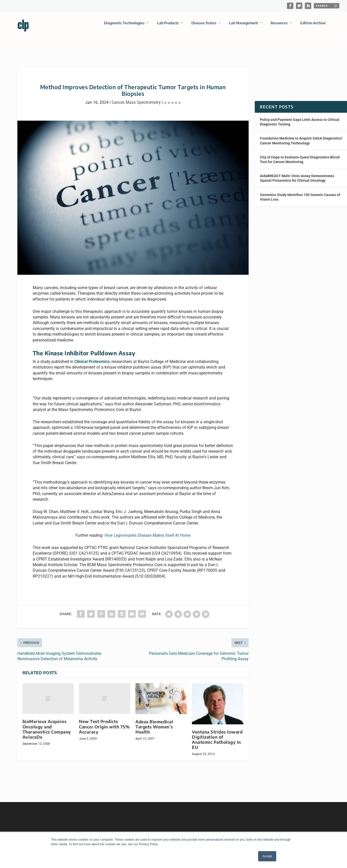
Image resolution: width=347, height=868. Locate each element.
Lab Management (244, 26)
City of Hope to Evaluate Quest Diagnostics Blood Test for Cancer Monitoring (300, 155)
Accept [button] (267, 856)
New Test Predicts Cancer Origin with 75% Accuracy (104, 722)
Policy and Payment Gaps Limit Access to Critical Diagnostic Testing (300, 117)
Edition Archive (313, 26)
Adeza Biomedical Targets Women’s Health (154, 722)
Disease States (204, 26)
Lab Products (168, 26)
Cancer (118, 98)
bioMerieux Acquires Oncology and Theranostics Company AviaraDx (47, 724)
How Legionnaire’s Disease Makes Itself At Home (148, 531)
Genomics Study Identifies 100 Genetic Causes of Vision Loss (300, 192)
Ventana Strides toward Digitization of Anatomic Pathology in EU (217, 735)
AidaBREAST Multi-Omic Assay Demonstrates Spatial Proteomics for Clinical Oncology (297, 174)
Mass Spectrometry (143, 98)
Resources (279, 26)
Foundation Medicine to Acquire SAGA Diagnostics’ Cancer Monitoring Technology (301, 136)
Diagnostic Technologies (124, 26)
